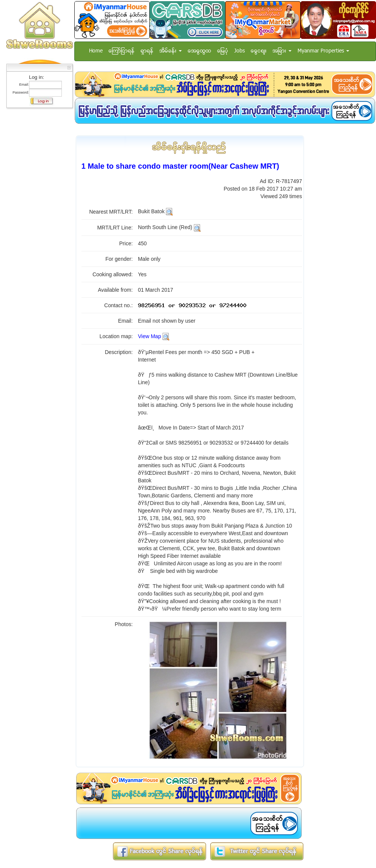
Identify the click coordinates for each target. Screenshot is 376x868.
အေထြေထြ (200, 51)
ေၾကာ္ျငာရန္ (122, 51)
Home (96, 51)
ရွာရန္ (147, 51)
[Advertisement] (37, 225)
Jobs (239, 51)
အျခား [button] (282, 51)
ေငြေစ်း (259, 51)
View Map (150, 336)
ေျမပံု (223, 51)
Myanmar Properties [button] (323, 51)
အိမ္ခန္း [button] (171, 51)
